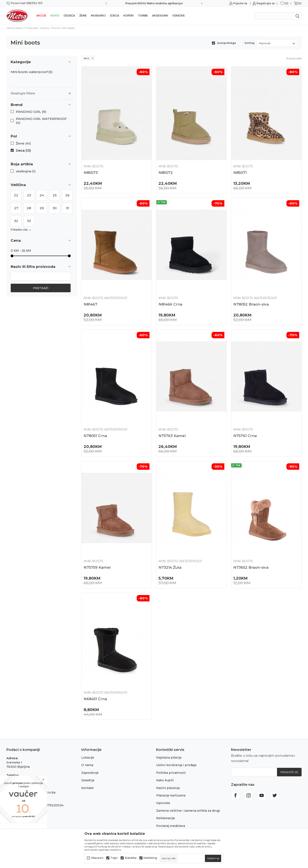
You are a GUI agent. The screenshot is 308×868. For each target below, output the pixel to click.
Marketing (150, 858)
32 (16, 221)
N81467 (90, 304)
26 (67, 195)
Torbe (143, 16)
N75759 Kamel (97, 567)
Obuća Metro (15, 28)
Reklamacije (166, 818)
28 (29, 208)
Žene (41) (23, 143)
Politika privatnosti (171, 773)
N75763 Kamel (172, 436)
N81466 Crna (170, 304)
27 (16, 208)
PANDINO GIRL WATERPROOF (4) (41, 121)
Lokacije (88, 758)
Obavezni (97, 858)
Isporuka (163, 803)
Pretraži (41, 288)
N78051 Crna (95, 436)
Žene (83, 16)
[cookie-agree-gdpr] (213, 858)
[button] (42, 105)
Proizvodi (32, 28)
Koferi (129, 16)
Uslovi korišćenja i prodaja (176, 765)
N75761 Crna (245, 436)
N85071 (240, 173)
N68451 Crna (95, 699)
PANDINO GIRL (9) (31, 112)
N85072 (166, 173)
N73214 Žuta (170, 567)
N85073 (91, 173)
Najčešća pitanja (169, 758)
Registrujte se (266, 3)
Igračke (179, 16)
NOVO (55, 16)
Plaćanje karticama (171, 795)
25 (55, 195)
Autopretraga (227, 43)
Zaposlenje (90, 773)
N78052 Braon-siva (251, 304)
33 (29, 221)
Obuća (44, 28)
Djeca (115, 16)
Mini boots (93, 166)
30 (55, 208)
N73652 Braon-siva (251, 567)
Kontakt (87, 788)
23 (29, 195)
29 (42, 208)
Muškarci (98, 16)
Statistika (131, 858)
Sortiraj (250, 43)
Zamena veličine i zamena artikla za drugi (188, 811)
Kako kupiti (165, 780)
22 (16, 195)
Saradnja (88, 780)
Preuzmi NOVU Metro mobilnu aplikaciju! (154, 3)
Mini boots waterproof (32, 72)
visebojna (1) (26, 171)
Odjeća (69, 16)
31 (67, 208)
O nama (87, 765)
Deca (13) (23, 151)
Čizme (55, 28)
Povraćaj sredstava (171, 826)
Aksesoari (160, 16)
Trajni (114, 858)
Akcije (41, 16)
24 (42, 195)
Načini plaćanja (168, 788)
